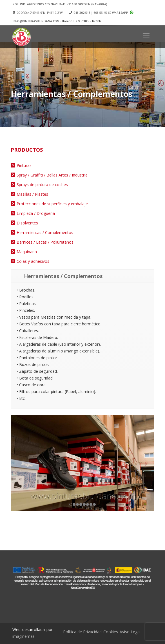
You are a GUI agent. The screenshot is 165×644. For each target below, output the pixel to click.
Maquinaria (27, 252)
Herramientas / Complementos (45, 232)
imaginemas (24, 636)
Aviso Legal (130, 632)
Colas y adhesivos (33, 261)
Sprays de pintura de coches (42, 185)
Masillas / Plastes (32, 194)
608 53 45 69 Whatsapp (114, 13)
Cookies (111, 632)
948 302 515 (82, 13)
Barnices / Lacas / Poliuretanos (45, 242)
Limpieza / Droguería (36, 213)
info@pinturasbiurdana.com (36, 21)
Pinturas (24, 165)
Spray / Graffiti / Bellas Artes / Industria (52, 175)
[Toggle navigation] (146, 36)
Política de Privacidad (82, 632)
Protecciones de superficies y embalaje (52, 204)
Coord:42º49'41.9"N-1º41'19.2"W (38, 13)
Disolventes (27, 223)
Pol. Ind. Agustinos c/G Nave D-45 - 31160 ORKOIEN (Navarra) (60, 4)
